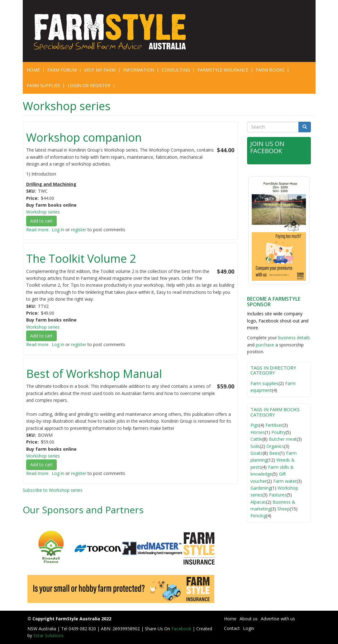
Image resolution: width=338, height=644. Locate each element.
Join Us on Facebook (268, 147)
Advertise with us (278, 619)
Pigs (255, 425)
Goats (257, 453)
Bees (274, 453)
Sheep (283, 509)
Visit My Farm (100, 70)
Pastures (278, 495)
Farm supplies (264, 383)
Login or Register (89, 85)
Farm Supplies (43, 85)
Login (249, 628)
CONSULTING (176, 70)
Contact (232, 628)
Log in (58, 230)
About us (249, 619)
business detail (293, 338)
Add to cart (41, 221)
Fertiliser (274, 425)
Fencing (258, 516)
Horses (258, 432)
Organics (275, 446)
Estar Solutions (48, 635)
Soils (255, 446)
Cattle (256, 439)
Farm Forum (62, 70)
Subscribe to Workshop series (53, 490)
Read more (37, 230)
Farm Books (270, 70)
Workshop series (43, 212)
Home (33, 70)
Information (139, 70)
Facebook (182, 629)
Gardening (261, 488)
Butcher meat (283, 439)
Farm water (285, 481)
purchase (265, 345)
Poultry (278, 432)
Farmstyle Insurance (223, 70)
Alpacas (258, 502)
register (79, 230)
